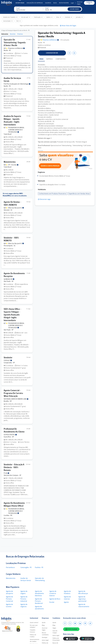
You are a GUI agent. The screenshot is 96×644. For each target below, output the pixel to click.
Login (72, 3)
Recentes (13, 34)
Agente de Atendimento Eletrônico (39, 593)
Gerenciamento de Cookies (35, 640)
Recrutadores (64, 3)
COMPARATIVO (61, 59)
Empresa (51, 40)
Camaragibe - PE (26, 567)
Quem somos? (34, 622)
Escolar (52, 602)
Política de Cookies (33, 636)
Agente (66, 602)
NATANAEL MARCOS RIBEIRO (16, 399)
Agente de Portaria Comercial (9, 599)
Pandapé (45, 637)
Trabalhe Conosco (33, 631)
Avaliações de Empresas (35, 3)
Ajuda (44, 622)
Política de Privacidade (56, 639)
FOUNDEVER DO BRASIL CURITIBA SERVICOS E (16, 130)
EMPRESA (49, 59)
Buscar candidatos (45, 634)
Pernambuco (10, 567)
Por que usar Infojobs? (34, 626)
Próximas (20, 34)
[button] (74, 9)
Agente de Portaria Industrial (24, 599)
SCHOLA (10, 435)
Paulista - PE (39, 567)
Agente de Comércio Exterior (53, 593)
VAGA (41, 59)
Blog (55, 3)
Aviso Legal (45, 640)
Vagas (54, 628)
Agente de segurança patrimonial (82, 599)
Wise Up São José (16, 208)
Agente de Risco (55, 599)
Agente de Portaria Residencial (39, 601)
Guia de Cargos (55, 632)
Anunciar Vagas (80, 3)
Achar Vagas (20, 3)
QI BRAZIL (9, 279)
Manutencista (11, 578)
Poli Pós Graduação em (17, 84)
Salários (48, 3)
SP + (13, 165)
